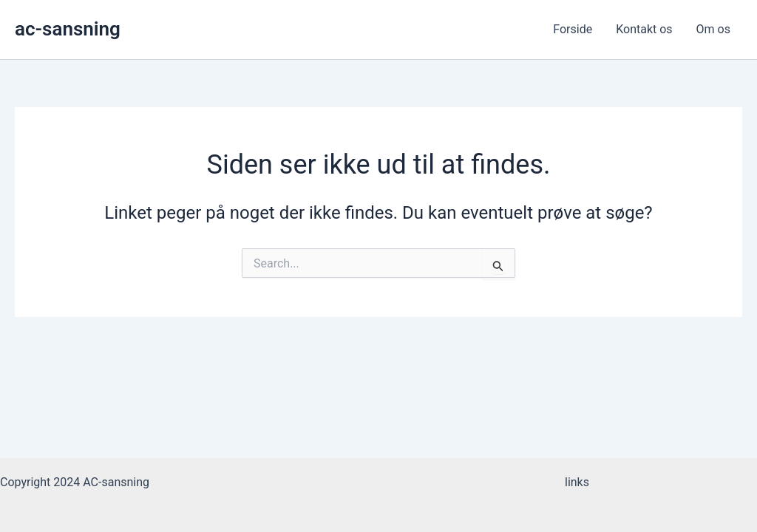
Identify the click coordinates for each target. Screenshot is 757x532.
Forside (573, 29)
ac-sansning (68, 29)
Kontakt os (644, 29)
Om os (713, 29)
